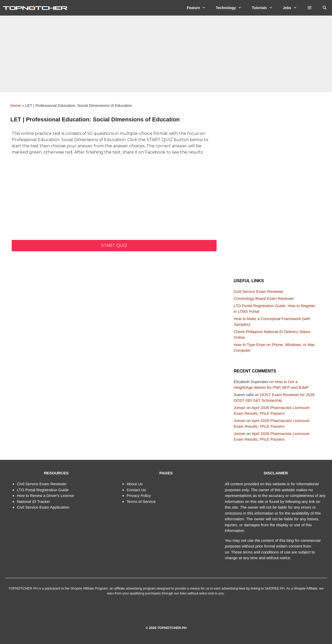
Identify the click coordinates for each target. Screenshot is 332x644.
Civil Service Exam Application (43, 507)
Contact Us (136, 490)
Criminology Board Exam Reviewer (264, 298)
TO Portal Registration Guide (44, 490)
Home (16, 105)
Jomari (240, 408)
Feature (199, 8)
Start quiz (114, 245)
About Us (135, 484)
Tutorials (265, 8)
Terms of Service (141, 501)
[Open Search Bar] (324, 8)
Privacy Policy (139, 496)
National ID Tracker (33, 501)
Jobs (292, 8)
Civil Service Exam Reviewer (259, 291)
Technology (231, 8)
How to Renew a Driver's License (45, 496)
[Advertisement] (166, 54)
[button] (309, 8)
